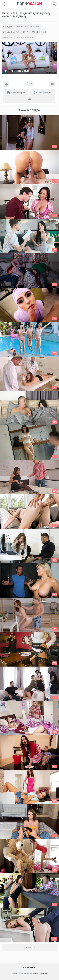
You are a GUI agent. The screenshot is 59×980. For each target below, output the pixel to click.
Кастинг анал (39, 32)
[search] (54, 4)
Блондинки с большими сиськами (21, 27)
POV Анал (8, 37)
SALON (30, 4)
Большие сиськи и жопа (16, 32)
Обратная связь (29, 968)
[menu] (5, 4)
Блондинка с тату (25, 37)
